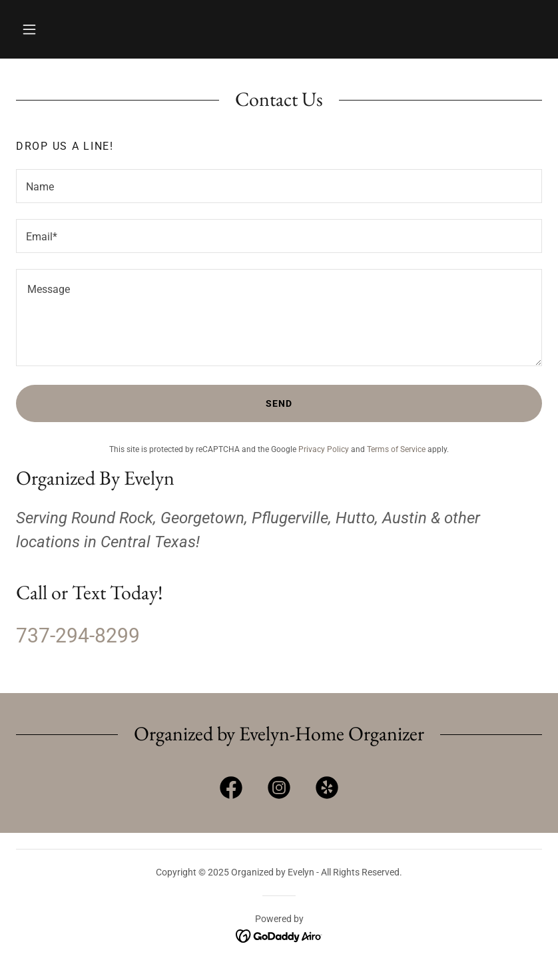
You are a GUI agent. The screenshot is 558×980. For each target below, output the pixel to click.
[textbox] (279, 186)
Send (279, 403)
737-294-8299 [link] (78, 635)
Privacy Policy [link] (324, 449)
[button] (29, 29)
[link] (231, 790)
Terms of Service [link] (396, 449)
